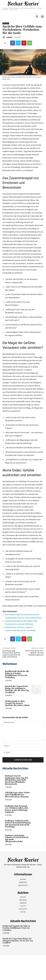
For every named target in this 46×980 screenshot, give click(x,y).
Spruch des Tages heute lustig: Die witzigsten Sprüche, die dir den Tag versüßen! (17, 689)
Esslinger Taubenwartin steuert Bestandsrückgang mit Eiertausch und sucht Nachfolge (18, 824)
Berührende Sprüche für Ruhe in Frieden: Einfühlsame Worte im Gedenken (17, 674)
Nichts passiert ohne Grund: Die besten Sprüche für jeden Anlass (17, 703)
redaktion (9, 37)
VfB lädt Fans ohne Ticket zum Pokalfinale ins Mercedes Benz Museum (17, 795)
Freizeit (6, 23)
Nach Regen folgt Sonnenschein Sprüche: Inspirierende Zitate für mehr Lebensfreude (11, 654)
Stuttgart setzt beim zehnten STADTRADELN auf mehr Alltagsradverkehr (17, 839)
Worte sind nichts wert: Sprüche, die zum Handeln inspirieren (35, 653)
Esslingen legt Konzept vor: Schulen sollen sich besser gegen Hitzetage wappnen (16, 809)
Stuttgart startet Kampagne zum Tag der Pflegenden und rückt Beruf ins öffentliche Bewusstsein (17, 780)
